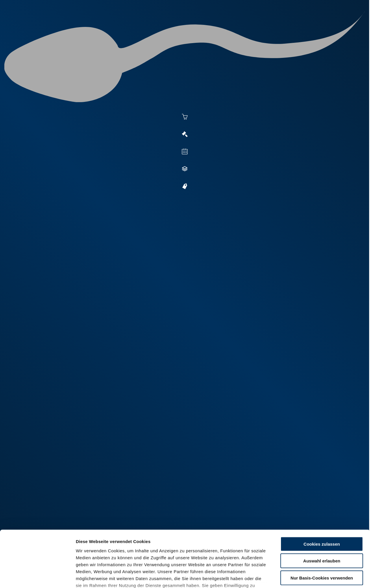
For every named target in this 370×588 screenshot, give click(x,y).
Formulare (317, 27)
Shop (289, 27)
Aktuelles (126, 27)
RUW (341, 27)
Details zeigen (316, 577)
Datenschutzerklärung (100, 554)
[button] (159, 229)
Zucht (227, 27)
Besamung (159, 27)
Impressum (140, 554)
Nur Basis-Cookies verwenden (322, 533)
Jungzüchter (259, 27)
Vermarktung (195, 27)
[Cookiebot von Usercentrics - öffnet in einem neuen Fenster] (37, 577)
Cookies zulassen (322, 499)
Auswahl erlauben (322, 516)
